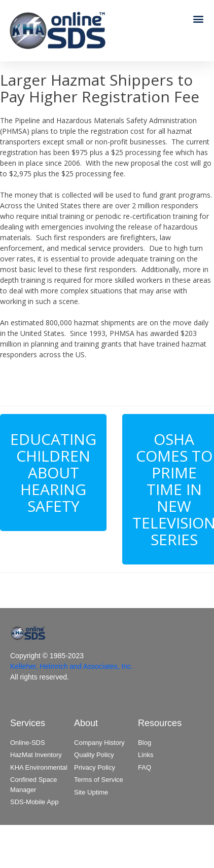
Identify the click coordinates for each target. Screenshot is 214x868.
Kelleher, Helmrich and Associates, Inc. (72, 666)
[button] (198, 18)
